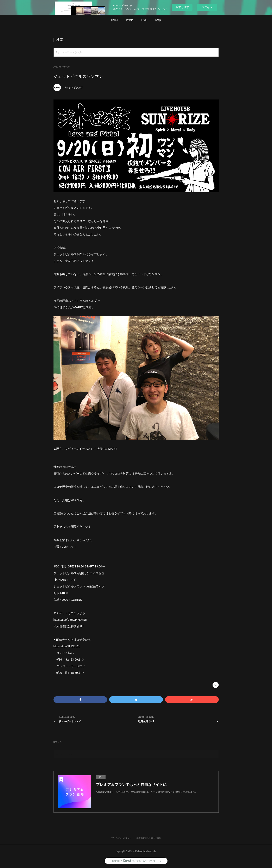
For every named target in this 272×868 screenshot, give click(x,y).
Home (114, 20)
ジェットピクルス (73, 88)
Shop (158, 20)
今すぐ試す (182, 7)
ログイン (207, 7)
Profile (129, 20)
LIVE (144, 20)
